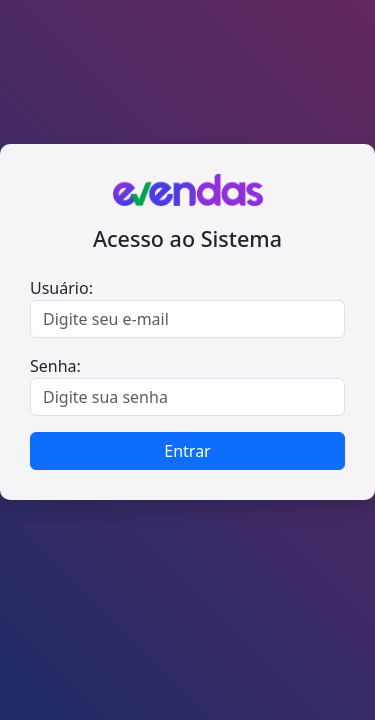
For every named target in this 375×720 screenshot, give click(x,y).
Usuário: (61, 288)
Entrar (187, 451)
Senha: (55, 366)
